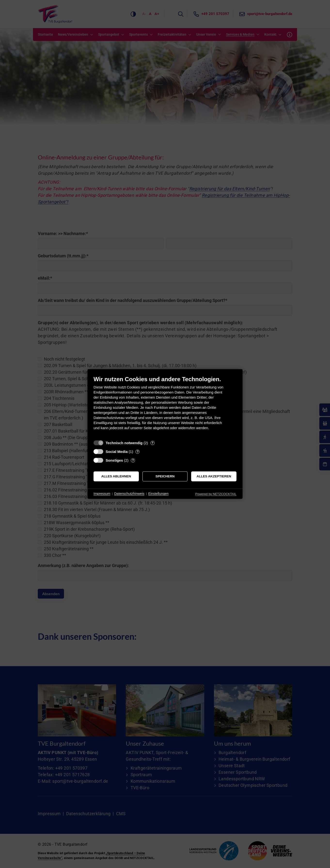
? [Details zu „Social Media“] (138, 452)
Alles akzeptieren (214, 476)
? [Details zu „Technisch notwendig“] (152, 443)
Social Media (117, 452)
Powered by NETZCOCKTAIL (216, 494)
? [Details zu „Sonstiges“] (133, 460)
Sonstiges (114, 460)
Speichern (165, 476)
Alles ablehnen (116, 476)
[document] (165, 406)
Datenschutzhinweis (129, 494)
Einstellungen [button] (158, 494)
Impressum (102, 494)
